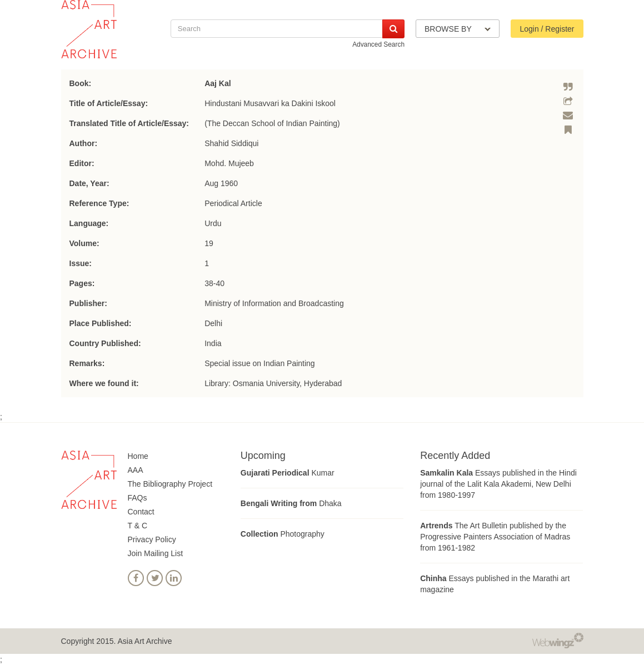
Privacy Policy (152, 539)
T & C (138, 526)
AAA (136, 470)
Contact (141, 512)
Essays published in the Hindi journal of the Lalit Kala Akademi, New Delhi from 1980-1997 (498, 484)
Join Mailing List (156, 553)
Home (138, 456)
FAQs (138, 498)
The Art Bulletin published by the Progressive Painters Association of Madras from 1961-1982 (495, 537)
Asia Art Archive (144, 641)
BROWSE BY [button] (458, 29)
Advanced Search (378, 44)
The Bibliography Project (170, 484)
